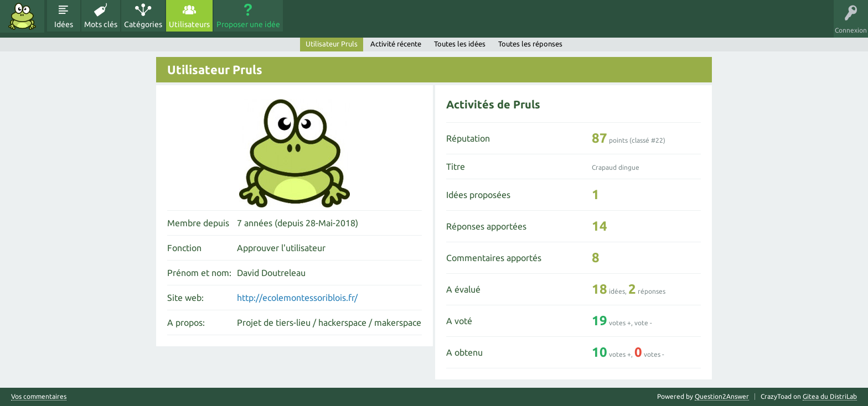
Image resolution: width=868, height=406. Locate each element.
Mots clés (101, 24)
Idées (64, 24)
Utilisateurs (189, 24)
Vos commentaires (39, 397)
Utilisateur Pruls (332, 44)
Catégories (143, 24)
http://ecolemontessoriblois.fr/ (297, 298)
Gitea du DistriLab (830, 396)
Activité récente (396, 44)
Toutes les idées (460, 44)
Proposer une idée (248, 24)
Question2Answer (722, 396)
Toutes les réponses (530, 44)
